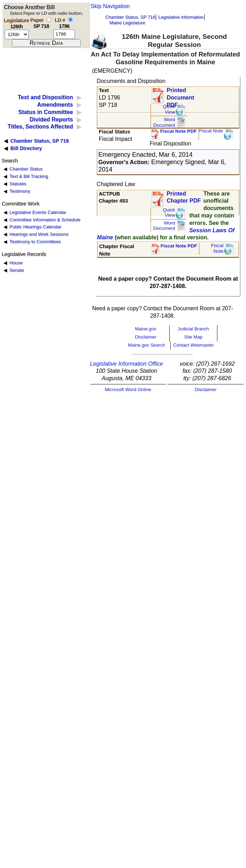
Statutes (18, 184)
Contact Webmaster (194, 345)
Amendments (55, 105)
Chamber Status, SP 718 (130, 17)
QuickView (169, 109)
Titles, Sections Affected (40, 127)
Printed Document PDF (180, 95)
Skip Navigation (110, 6)
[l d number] (64, 34)
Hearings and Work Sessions (39, 234)
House (16, 263)
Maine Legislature (127, 23)
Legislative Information (181, 17)
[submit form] (46, 43)
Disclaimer (146, 337)
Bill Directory (26, 148)
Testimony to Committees (35, 242)
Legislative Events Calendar (38, 212)
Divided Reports (51, 119)
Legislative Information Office (127, 364)
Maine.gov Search (147, 345)
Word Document (164, 122)
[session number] (17, 34)
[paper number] (41, 34)
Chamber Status (26, 169)
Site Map (193, 337)
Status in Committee (46, 112)
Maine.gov (146, 329)
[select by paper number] (49, 20)
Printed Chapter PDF (184, 197)
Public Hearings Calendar (36, 227)
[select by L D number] (71, 20)
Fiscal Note (211, 131)
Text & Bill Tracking (29, 176)
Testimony (20, 191)
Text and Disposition (45, 97)
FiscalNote (217, 248)
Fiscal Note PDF (178, 131)
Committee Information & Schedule (45, 220)
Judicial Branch (193, 329)
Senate (17, 270)
